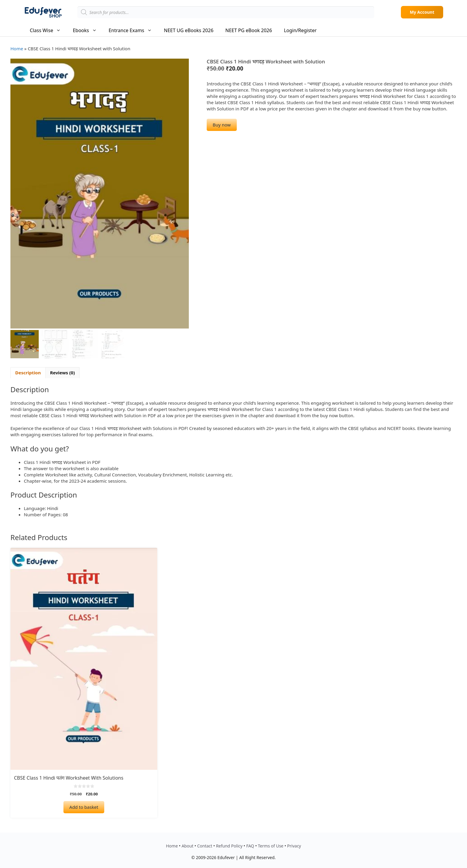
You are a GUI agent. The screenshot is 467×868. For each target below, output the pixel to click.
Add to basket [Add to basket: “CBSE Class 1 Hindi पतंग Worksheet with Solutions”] (84, 807)
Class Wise (48, 30)
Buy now (222, 125)
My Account (422, 12)
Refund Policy (229, 846)
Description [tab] (28, 373)
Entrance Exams (133, 30)
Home (17, 49)
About (188, 846)
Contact (205, 846)
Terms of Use (271, 846)
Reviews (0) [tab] (62, 373)
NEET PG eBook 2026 (249, 30)
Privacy (294, 846)
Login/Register (300, 30)
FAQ (250, 846)
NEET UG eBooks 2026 (189, 30)
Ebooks (88, 30)
